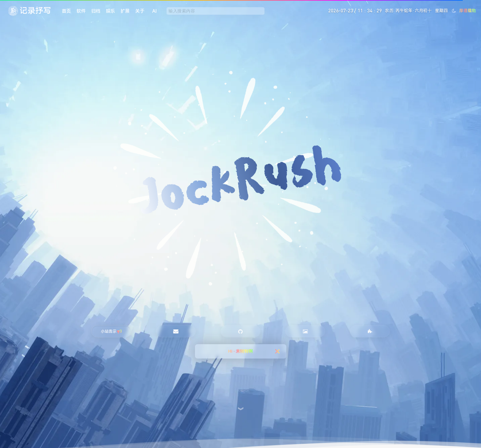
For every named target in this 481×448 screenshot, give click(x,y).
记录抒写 (35, 10)
